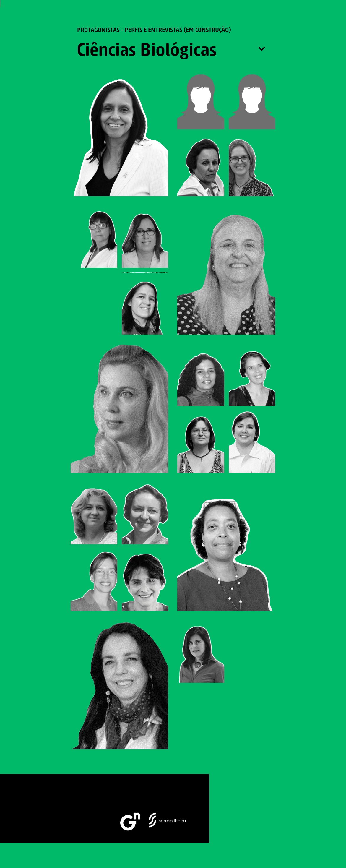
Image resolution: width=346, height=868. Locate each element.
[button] (333, 16)
